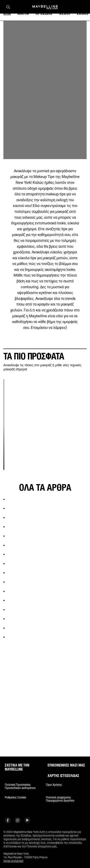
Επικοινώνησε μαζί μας (66, 765)
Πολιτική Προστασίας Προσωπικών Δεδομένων (20, 786)
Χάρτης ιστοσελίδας (63, 776)
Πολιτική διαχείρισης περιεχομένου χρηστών (60, 799)
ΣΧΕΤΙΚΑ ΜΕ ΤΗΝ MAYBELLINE (17, 767)
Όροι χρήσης (54, 785)
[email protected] (13, 861)
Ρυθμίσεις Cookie (15, 798)
